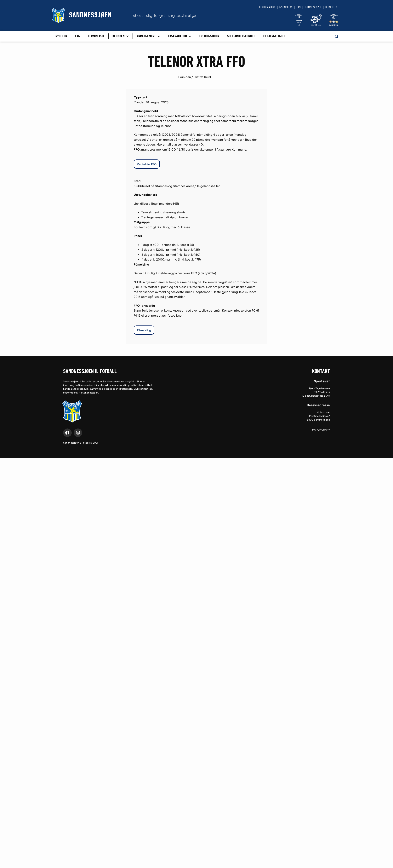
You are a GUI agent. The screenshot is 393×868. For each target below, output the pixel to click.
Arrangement (148, 36)
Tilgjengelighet (274, 36)
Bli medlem (331, 7)
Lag (77, 36)
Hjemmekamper (313, 7)
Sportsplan (286, 7)
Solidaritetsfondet (241, 36)
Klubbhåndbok (267, 7)
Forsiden (185, 77)
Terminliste (96, 36)
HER (176, 203)
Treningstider (209, 36)
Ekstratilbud (179, 36)
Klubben (121, 36)
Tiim (298, 7)
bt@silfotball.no (170, 315)
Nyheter (61, 36)
